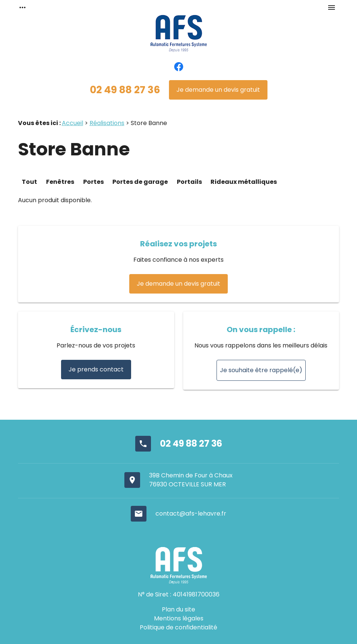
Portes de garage (140, 182)
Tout (29, 182)
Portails (190, 182)
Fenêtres (60, 182)
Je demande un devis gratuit (218, 90)
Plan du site (178, 609)
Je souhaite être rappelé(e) (261, 370)
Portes (94, 182)
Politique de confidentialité (178, 627)
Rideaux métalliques (244, 182)
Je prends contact (96, 369)
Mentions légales (179, 618)
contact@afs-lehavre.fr (191, 514)
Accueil (72, 123)
